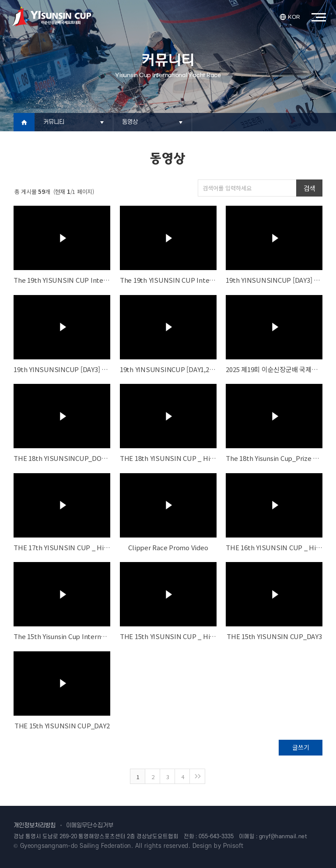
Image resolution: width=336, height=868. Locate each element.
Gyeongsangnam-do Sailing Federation (76, 846)
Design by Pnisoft (218, 846)
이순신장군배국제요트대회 (52, 17)
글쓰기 (301, 747)
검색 (310, 188)
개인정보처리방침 (35, 825)
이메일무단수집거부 (90, 825)
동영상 (130, 122)
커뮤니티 (54, 122)
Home (24, 122)
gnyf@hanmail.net (283, 836)
